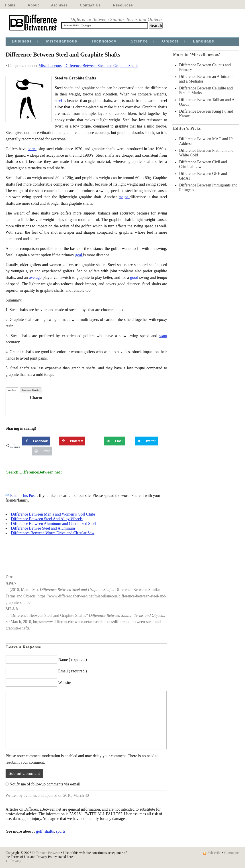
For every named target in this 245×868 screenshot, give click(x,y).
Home (10, 5)
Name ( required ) (73, 660)
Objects (170, 41)
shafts (49, 831)
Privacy (16, 861)
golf (39, 831)
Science (139, 41)
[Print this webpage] (42, 451)
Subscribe (214, 853)
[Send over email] (115, 441)
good (135, 277)
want (163, 336)
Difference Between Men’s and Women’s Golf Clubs (53, 514)
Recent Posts (31, 390)
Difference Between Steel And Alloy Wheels (47, 519)
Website (65, 683)
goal (79, 255)
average (36, 277)
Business (22, 41)
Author (12, 390)
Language (204, 41)
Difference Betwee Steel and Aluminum (43, 528)
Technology (104, 41)
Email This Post (23, 496)
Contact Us (90, 5)
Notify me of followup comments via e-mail (45, 784)
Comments (232, 853)
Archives (59, 5)
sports (61, 831)
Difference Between (46, 853)
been (32, 149)
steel (59, 101)
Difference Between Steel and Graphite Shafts (101, 66)
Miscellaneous (62, 41)
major (124, 197)
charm (36, 398)
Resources (123, 5)
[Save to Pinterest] (72, 441)
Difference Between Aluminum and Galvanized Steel (54, 524)
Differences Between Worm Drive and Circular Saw (53, 533)
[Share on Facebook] (36, 441)
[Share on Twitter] (146, 441)
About (33, 5)
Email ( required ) (73, 671)
